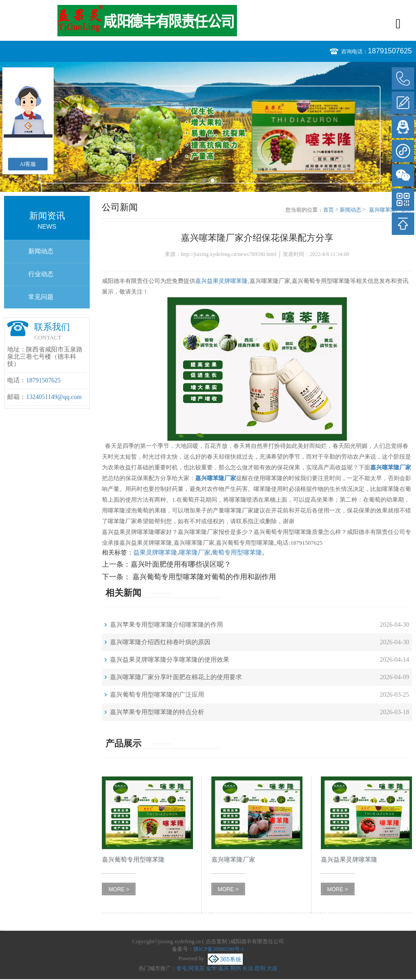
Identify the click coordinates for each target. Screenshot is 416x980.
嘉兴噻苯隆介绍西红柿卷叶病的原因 (160, 642)
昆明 (260, 968)
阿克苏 (197, 968)
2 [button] (212, 180)
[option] (208, 127)
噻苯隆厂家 (195, 553)
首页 (328, 210)
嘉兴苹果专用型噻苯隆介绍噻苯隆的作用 (166, 625)
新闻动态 (41, 251)
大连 (272, 968)
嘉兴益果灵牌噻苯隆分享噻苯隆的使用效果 (170, 660)
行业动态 (41, 274)
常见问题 (41, 297)
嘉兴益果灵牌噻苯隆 (221, 281)
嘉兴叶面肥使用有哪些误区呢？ (181, 564)
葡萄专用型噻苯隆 (237, 553)
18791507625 (390, 51)
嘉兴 (223, 968)
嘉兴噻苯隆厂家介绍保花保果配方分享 (390, 210)
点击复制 (216, 941)
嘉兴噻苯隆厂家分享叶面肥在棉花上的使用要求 (176, 677)
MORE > (119, 889)
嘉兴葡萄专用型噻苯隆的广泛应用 (157, 695)
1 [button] (204, 180)
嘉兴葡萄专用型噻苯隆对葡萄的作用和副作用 (203, 577)
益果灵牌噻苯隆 (155, 553)
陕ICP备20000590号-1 (219, 949)
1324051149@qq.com (54, 397)
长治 (248, 968)
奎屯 (182, 968)
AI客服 (28, 164)
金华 (211, 968)
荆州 (236, 968)
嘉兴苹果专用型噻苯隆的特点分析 (157, 712)
